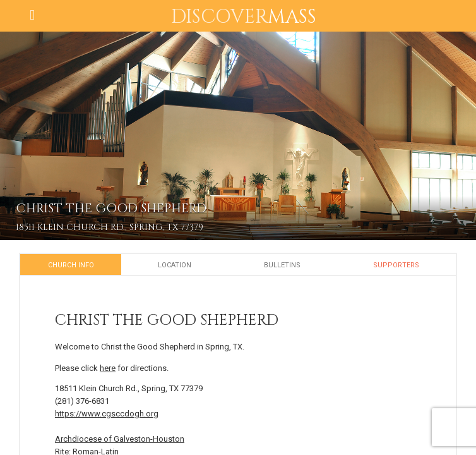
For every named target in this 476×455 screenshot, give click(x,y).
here (108, 368)
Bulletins (282, 265)
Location (175, 265)
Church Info (71, 265)
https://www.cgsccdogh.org (107, 414)
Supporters (396, 265)
